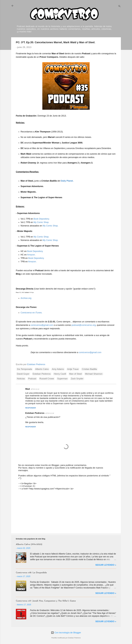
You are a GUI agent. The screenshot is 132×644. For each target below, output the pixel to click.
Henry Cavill (60, 374)
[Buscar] (119, 6)
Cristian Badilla (89, 369)
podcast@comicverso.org (84, 325)
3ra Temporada (24, 369)
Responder (31, 408)
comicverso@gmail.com (42, 325)
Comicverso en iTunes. (31, 313)
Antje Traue (73, 369)
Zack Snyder (77, 379)
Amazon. (31, 255)
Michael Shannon (94, 374)
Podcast (32, 379)
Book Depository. (42, 219)
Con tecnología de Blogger (66, 633)
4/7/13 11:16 (50, 413)
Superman (62, 379)
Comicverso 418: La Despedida (31, 573)
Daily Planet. (67, 181)
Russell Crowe (47, 379)
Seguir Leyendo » (106, 565)
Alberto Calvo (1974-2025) (29, 544)
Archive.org (26, 298)
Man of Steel (76, 374)
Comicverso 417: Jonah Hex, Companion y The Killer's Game (46, 601)
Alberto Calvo (42, 369)
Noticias (21, 379)
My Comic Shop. (41, 222)
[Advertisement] (66, 511)
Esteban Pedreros (42, 374)
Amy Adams (58, 369)
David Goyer (23, 374)
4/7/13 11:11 (35, 389)
